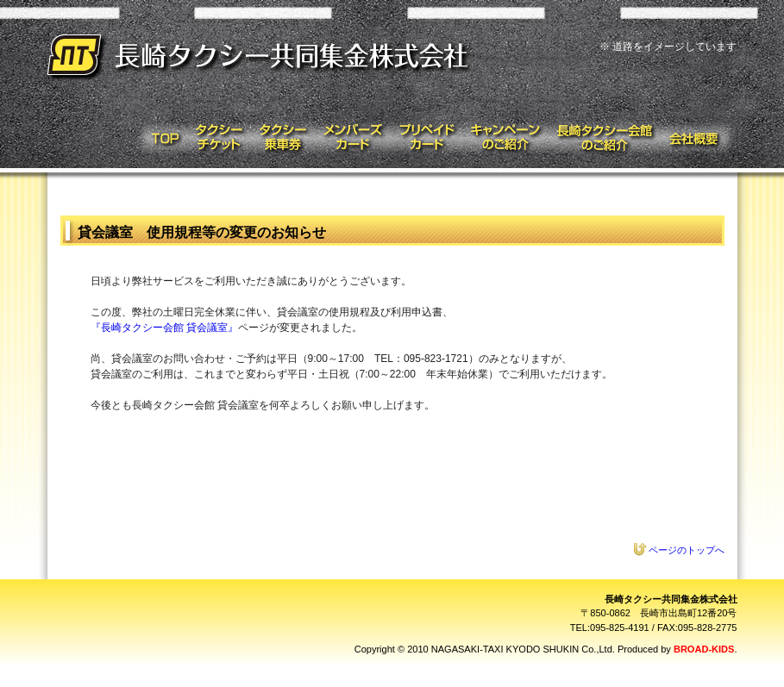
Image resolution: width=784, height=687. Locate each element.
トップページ (160, 138)
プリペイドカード (426, 138)
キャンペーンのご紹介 (506, 138)
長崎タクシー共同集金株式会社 (261, 58)
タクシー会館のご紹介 (605, 138)
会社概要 (700, 138)
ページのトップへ (687, 550)
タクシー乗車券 (282, 138)
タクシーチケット (218, 138)
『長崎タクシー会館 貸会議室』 (164, 328)
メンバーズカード (352, 138)
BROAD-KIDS (704, 649)
